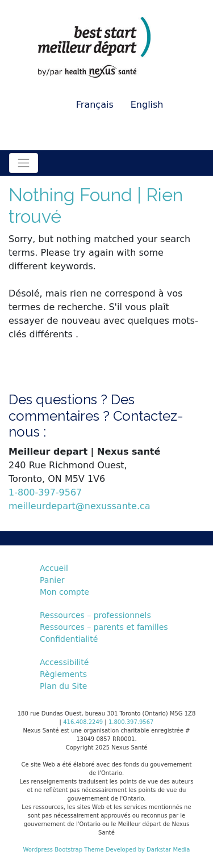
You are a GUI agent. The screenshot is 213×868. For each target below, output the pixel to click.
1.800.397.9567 (131, 722)
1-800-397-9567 (45, 492)
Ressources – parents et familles (104, 627)
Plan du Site (63, 686)
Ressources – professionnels (95, 615)
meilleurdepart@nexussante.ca (80, 506)
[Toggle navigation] (24, 163)
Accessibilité (64, 662)
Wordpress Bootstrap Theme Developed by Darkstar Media (107, 850)
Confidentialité (69, 639)
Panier (52, 580)
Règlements (63, 674)
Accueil (54, 568)
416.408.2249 (83, 722)
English (147, 105)
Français (95, 105)
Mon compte (64, 592)
